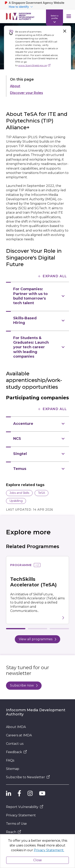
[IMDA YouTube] (42, 793)
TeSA (41, 493)
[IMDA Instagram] (30, 793)
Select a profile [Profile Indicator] (54, 17)
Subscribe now (24, 685)
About (15, 86)
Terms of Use (16, 824)
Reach (13, 832)
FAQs (10, 760)
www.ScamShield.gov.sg (33, 65)
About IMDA (16, 727)
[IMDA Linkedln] (9, 793)
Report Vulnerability (25, 807)
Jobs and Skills (19, 493)
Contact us (15, 744)
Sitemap (13, 769)
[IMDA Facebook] (19, 793)
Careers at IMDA (19, 735)
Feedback (16, 752)
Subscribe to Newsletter (28, 777)
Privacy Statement (21, 815)
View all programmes (37, 639)
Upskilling (16, 501)
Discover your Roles (26, 93)
